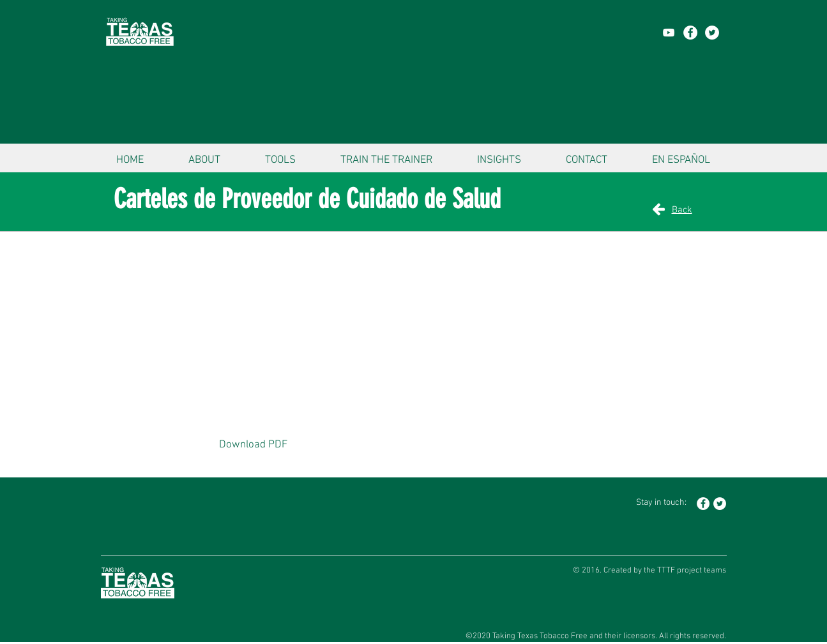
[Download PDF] (254, 446)
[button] (204, 155)
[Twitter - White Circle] (712, 33)
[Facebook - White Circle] (690, 33)
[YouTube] (669, 33)
